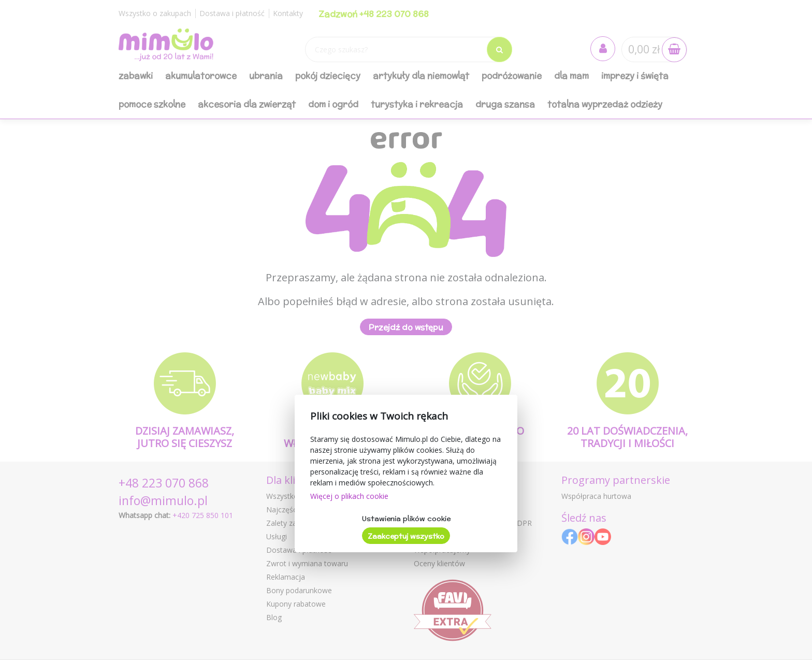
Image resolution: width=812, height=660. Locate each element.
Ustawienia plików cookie (406, 519)
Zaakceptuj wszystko (406, 536)
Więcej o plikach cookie (349, 496)
